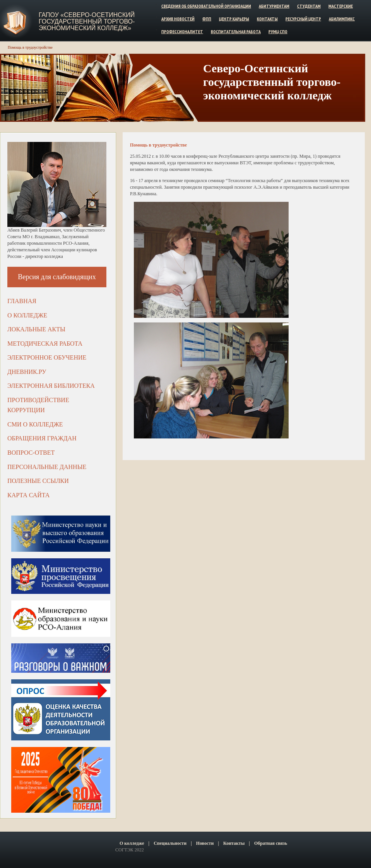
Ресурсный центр (303, 19)
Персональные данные (47, 467)
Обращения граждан (42, 438)
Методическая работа (45, 344)
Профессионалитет (182, 31)
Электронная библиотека (51, 386)
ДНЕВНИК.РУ (27, 372)
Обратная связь (271, 843)
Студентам (309, 6)
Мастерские (341, 6)
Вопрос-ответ (31, 453)
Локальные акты (36, 329)
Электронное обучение (47, 357)
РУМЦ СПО (278, 31)
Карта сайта (28, 495)
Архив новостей (178, 19)
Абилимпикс (342, 19)
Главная (22, 301)
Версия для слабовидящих (57, 277)
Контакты (267, 19)
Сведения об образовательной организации (206, 6)
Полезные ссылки (38, 481)
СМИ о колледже (35, 424)
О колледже (27, 315)
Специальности (170, 843)
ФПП (207, 19)
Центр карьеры (234, 19)
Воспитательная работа (236, 31)
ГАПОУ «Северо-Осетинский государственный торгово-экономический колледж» (87, 21)
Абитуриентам (274, 6)
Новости (205, 843)
